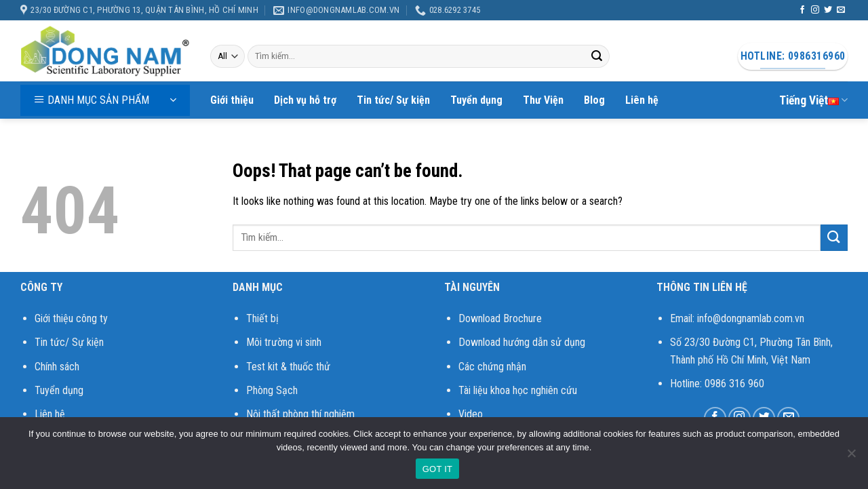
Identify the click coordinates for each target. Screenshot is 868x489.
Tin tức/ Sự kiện (393, 100)
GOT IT (438, 469)
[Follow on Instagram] (815, 10)
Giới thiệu (232, 100)
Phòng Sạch (272, 390)
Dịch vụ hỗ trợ (305, 100)
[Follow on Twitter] (828, 10)
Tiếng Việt (813, 100)
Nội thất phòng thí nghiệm (300, 414)
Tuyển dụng (476, 100)
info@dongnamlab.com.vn (751, 318)
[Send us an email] (841, 10)
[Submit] (597, 56)
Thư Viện (543, 100)
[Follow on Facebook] (802, 10)
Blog (594, 100)
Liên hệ (642, 100)
